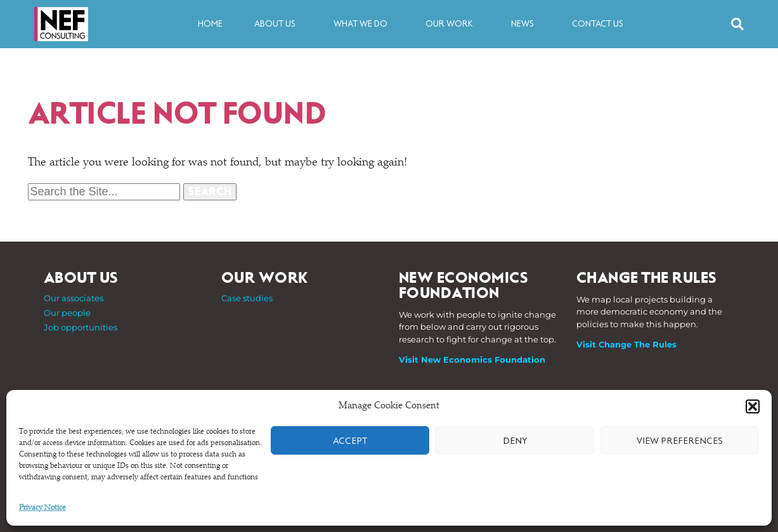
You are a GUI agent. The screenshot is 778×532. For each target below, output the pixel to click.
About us (278, 24)
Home (210, 24)
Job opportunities (81, 327)
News (526, 24)
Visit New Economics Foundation (472, 360)
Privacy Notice (42, 508)
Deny (515, 441)
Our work (452, 24)
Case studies (247, 298)
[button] (753, 406)
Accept (350, 441)
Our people (67, 313)
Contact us (598, 24)
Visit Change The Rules (626, 344)
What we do (364, 24)
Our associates (74, 298)
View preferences (680, 441)
